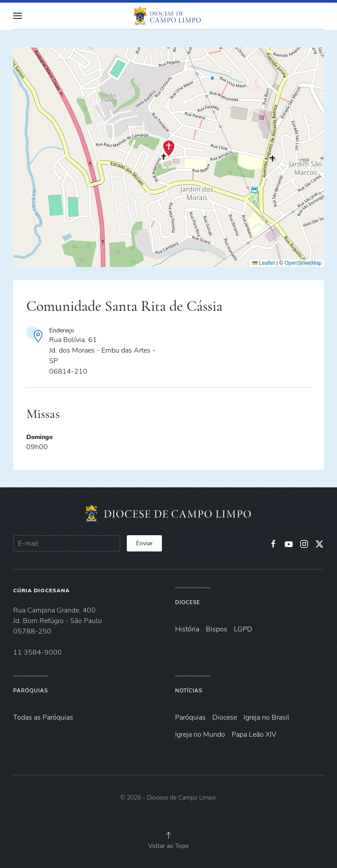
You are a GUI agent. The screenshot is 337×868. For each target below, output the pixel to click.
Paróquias (30, 691)
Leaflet (264, 263)
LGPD (243, 629)
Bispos (217, 629)
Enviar (144, 543)
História (187, 629)
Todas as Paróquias (43, 717)
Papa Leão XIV (254, 735)
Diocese (188, 602)
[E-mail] (67, 543)
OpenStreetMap (303, 263)
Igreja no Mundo (200, 735)
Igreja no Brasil (267, 717)
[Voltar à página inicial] (168, 16)
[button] (18, 16)
